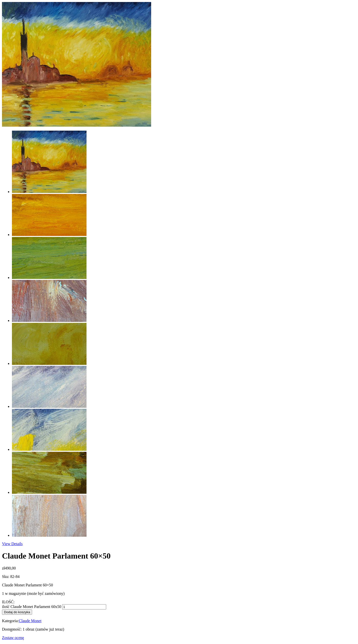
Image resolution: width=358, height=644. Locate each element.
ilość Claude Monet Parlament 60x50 (32, 607)
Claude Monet (30, 621)
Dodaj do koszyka (17, 612)
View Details (12, 544)
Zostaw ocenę (13, 638)
